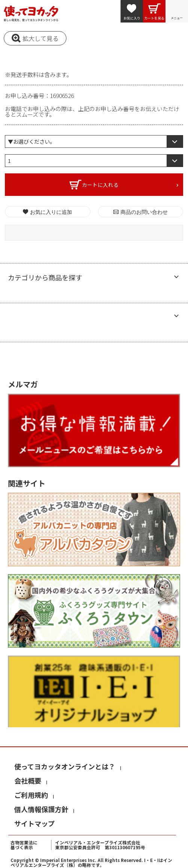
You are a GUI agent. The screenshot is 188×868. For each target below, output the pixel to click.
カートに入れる (100, 185)
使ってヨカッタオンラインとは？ (65, 766)
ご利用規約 (31, 795)
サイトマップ (35, 823)
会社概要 (28, 781)
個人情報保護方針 (41, 809)
